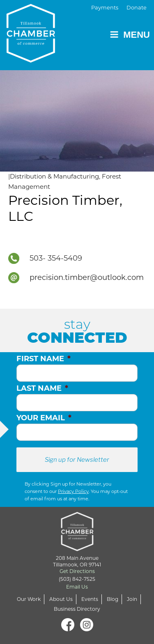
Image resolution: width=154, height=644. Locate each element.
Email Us (77, 587)
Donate (137, 8)
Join (132, 599)
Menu (130, 35)
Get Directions (77, 571)
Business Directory (77, 609)
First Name (44, 359)
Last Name (42, 388)
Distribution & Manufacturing (54, 176)
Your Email (44, 418)
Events (90, 599)
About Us (61, 599)
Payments (105, 8)
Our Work (29, 599)
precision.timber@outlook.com (87, 277)
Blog (113, 599)
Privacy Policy (73, 491)
